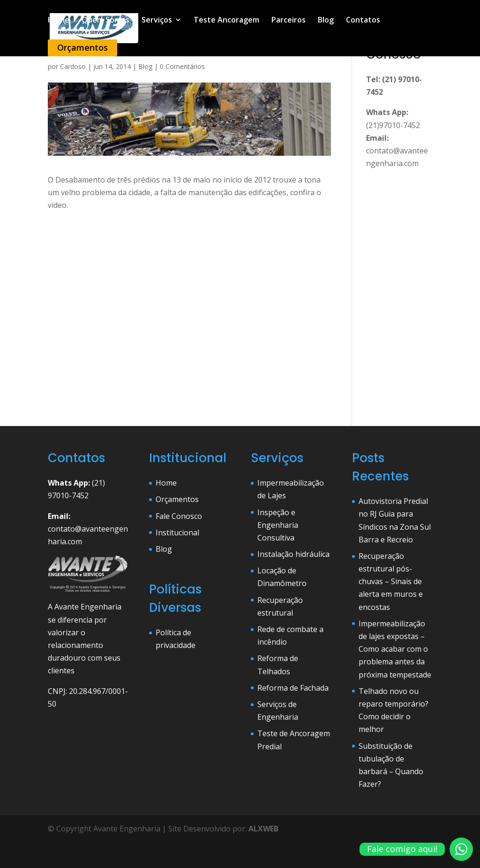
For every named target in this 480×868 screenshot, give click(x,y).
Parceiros (289, 21)
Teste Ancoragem (226, 21)
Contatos (363, 21)
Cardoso (73, 66)
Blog (326, 21)
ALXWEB (263, 829)
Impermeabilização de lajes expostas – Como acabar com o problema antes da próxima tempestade (395, 649)
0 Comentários (182, 66)
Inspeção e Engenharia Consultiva (278, 525)
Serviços (157, 21)
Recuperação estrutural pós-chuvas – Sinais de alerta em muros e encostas (391, 582)
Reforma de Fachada (293, 688)
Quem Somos (105, 21)
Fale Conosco (179, 516)
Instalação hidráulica (293, 554)
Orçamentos (82, 47)
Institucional (177, 533)
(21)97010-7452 (393, 125)
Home (59, 21)
